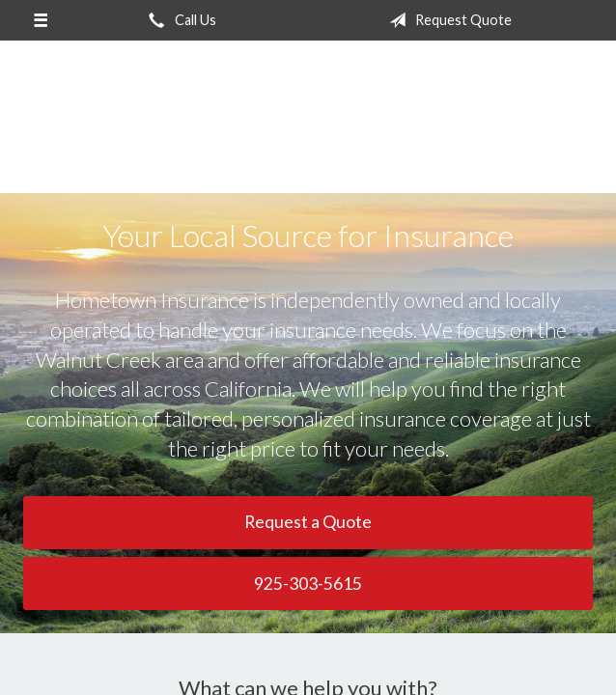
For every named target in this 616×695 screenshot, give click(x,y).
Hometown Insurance (308, 126)
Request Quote (447, 20)
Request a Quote (308, 522)
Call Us (179, 20)
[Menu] (40, 20)
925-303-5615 (308, 584)
